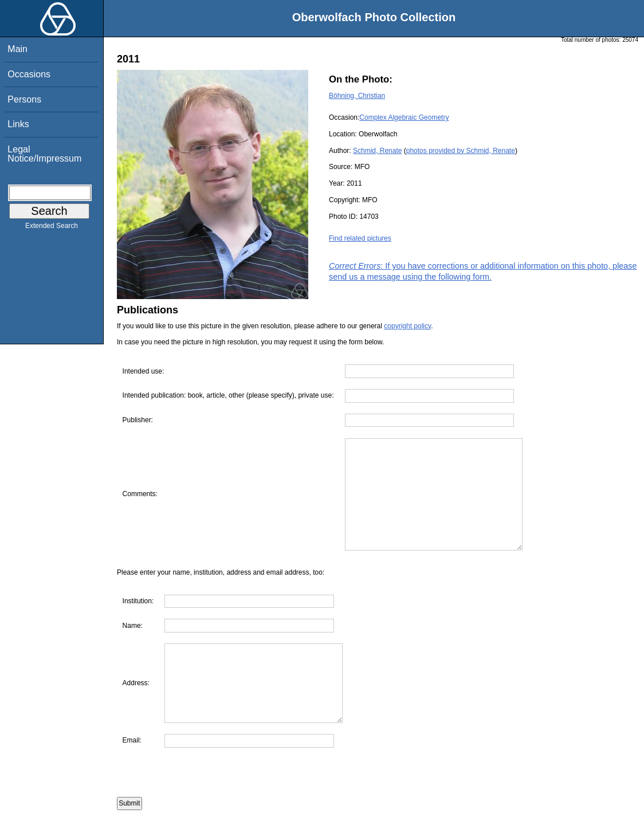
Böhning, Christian (357, 96)
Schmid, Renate (377, 151)
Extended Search (52, 228)
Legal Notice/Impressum (44, 154)
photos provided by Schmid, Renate (461, 151)
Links (18, 124)
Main (17, 49)
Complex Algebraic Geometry (404, 117)
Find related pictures (360, 238)
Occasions (29, 74)
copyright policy (407, 326)
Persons (24, 99)
